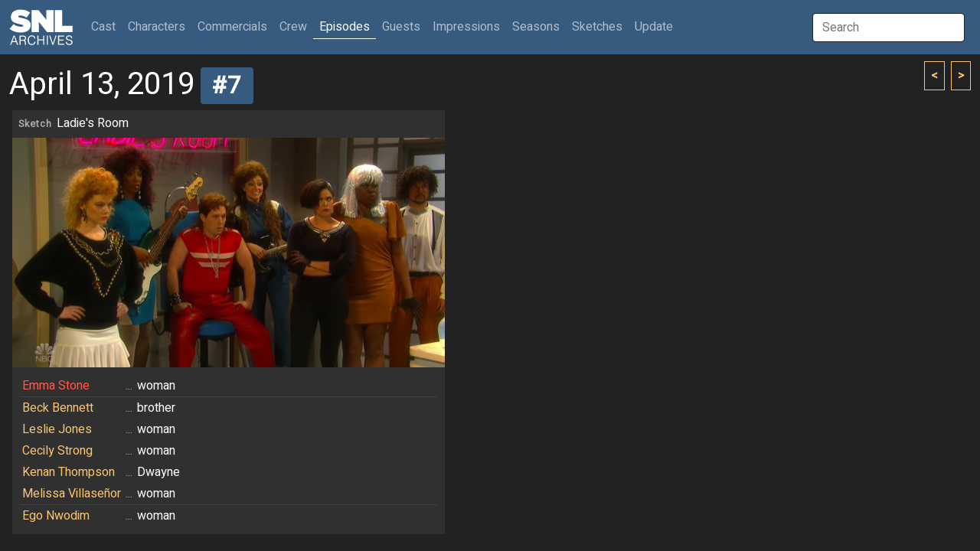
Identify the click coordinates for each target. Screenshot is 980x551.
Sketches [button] (597, 27)
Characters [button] (157, 27)
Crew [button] (293, 27)
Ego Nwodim (56, 516)
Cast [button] (106, 26)
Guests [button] (401, 27)
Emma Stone (56, 386)
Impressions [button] (466, 27)
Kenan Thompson (69, 472)
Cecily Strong (57, 451)
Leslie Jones (57, 429)
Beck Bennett (58, 408)
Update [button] (654, 27)
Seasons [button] (536, 27)
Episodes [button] (345, 27)
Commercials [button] (232, 27)
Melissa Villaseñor (72, 494)
